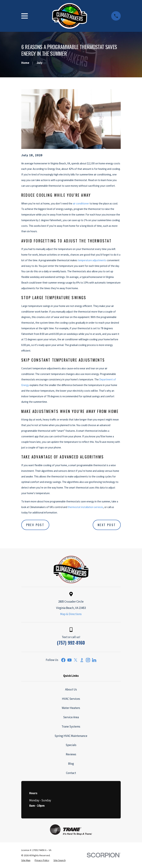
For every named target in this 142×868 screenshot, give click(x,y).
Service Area (71, 717)
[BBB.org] (82, 660)
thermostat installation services (85, 507)
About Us (71, 689)
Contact (71, 773)
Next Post (107, 525)
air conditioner (81, 203)
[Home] (70, 16)
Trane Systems (71, 726)
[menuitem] (26, 860)
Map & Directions (71, 614)
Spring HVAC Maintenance (71, 736)
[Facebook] (63, 660)
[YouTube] (70, 660)
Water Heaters (71, 708)
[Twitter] (76, 660)
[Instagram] (88, 660)
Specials (71, 745)
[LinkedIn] (94, 660)
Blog (71, 764)
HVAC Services (71, 699)
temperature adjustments (92, 260)
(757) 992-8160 (71, 643)
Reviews (71, 754)
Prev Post (35, 525)
